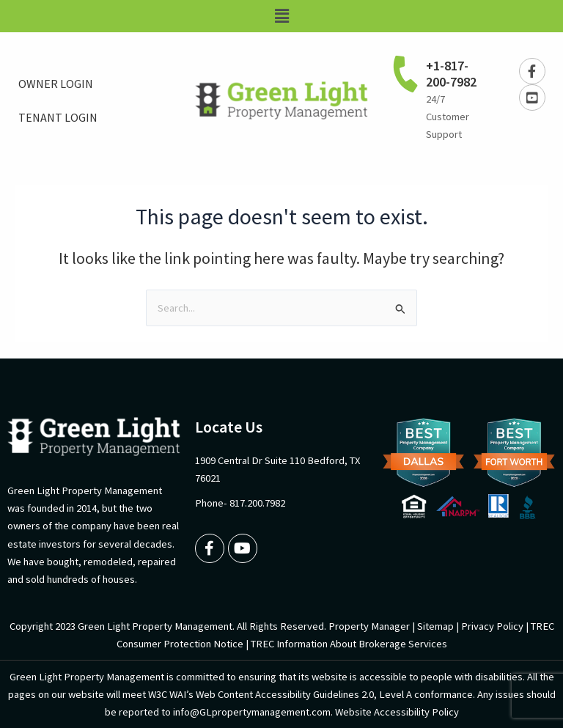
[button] (281, 16)
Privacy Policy (492, 626)
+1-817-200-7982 (451, 74)
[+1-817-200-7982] (405, 73)
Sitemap (435, 626)
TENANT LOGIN (58, 117)
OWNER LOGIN (56, 84)
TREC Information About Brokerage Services (349, 644)
